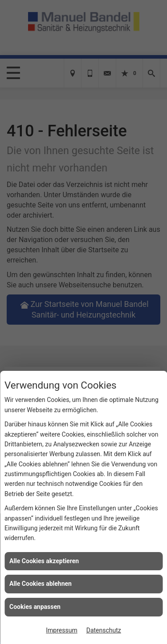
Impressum (61, 630)
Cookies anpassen (35, 607)
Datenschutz (104, 630)
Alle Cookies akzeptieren (44, 561)
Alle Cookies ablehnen (41, 584)
